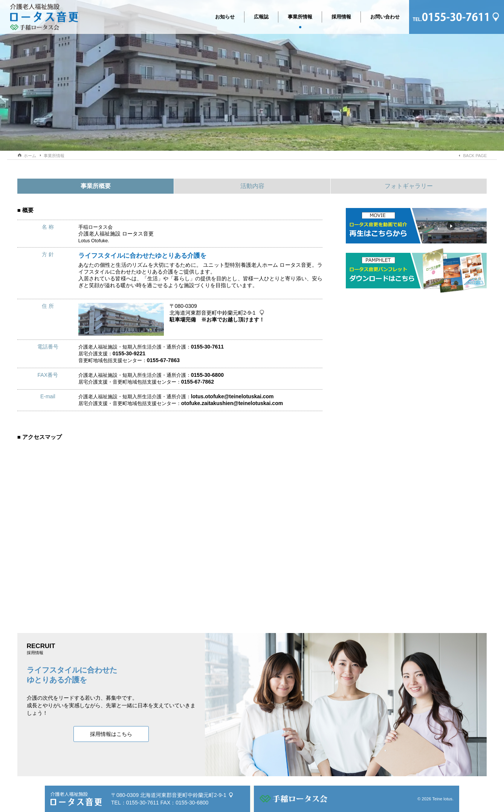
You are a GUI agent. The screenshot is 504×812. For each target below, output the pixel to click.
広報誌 (261, 17)
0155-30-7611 (143, 803)
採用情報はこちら (111, 734)
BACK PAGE (475, 156)
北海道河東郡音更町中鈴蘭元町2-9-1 (213, 313)
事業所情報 (300, 18)
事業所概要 (96, 186)
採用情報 (341, 17)
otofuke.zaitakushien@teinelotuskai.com (232, 403)
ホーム (30, 156)
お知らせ (225, 17)
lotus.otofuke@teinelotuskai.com (232, 396)
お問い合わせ (385, 17)
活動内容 (252, 186)
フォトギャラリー (409, 186)
